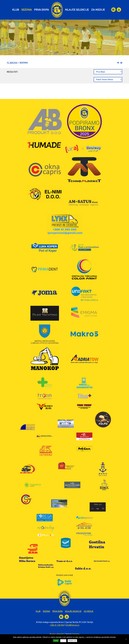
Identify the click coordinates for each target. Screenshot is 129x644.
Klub (16, 10)
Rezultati (12, 72)
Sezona (27, 10)
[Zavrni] (126, 639)
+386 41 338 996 (57, 625)
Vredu (56, 641)
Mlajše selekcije (77, 10)
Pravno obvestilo (57, 634)
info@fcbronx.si (72, 625)
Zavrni (63, 641)
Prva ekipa (41, 10)
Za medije (98, 10)
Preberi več (72, 641)
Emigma (76, 634)
